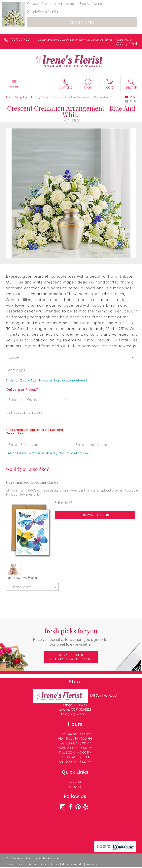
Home (9, 97)
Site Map (92, 864)
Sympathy (21, 97)
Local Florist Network (68, 864)
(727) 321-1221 (21, 39)
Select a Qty (16, 370)
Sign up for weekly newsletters (71, 657)
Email (131, 97)
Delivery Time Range (25, 412)
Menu (14, 87)
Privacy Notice (39, 864)
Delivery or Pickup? (22, 390)
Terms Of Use (15, 864)
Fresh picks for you (71, 637)
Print (132, 101)
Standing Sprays (39, 97)
